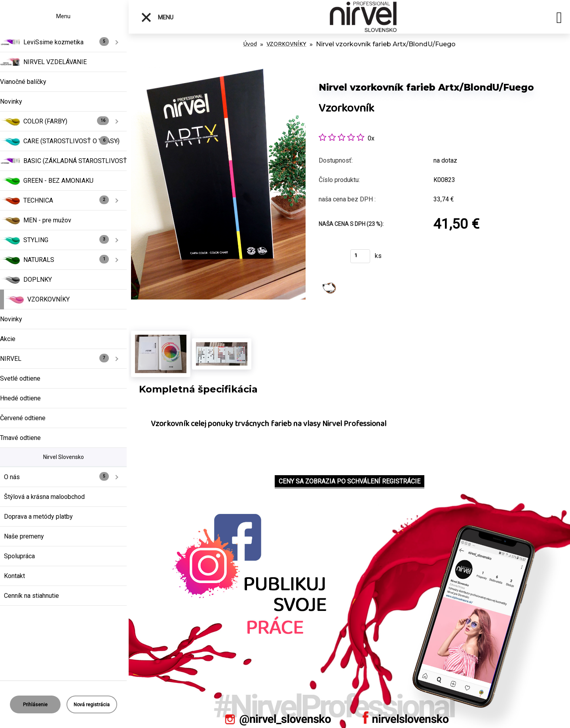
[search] (559, 19)
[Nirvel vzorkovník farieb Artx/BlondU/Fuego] (218, 71)
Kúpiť (330, 259)
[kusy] (360, 256)
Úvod (250, 44)
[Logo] (363, 17)
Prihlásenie (35, 705)
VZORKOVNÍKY (286, 44)
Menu (157, 17)
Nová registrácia (92, 705)
